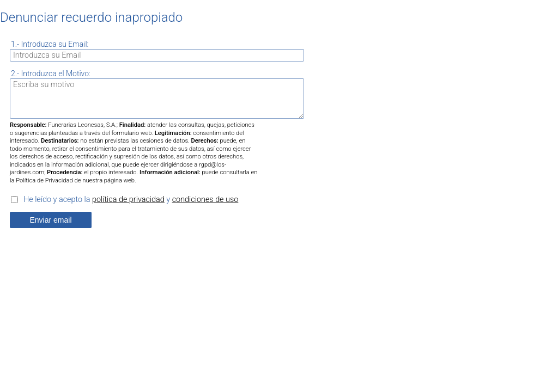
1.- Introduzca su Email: (50, 44)
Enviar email (50, 220)
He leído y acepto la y (131, 200)
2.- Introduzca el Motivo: (51, 73)
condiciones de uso (205, 200)
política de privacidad (128, 200)
